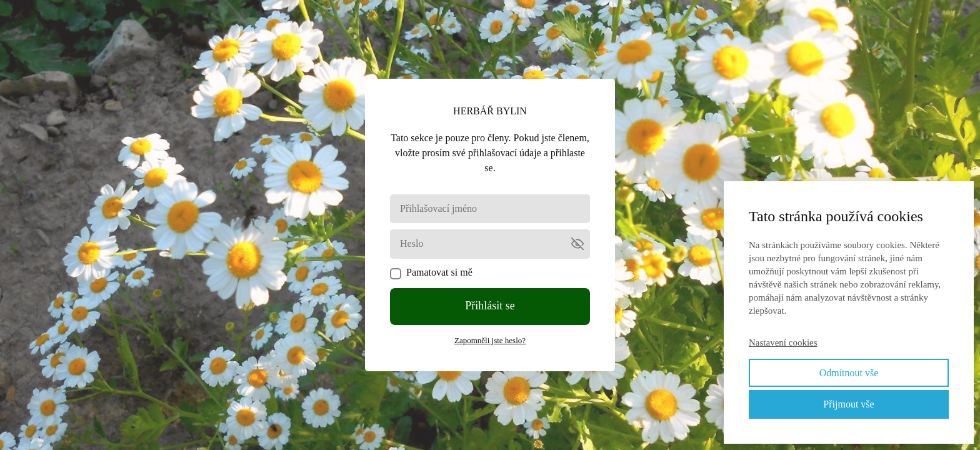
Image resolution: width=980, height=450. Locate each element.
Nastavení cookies (783, 342)
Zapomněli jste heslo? (490, 340)
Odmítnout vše (849, 373)
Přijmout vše (848, 404)
